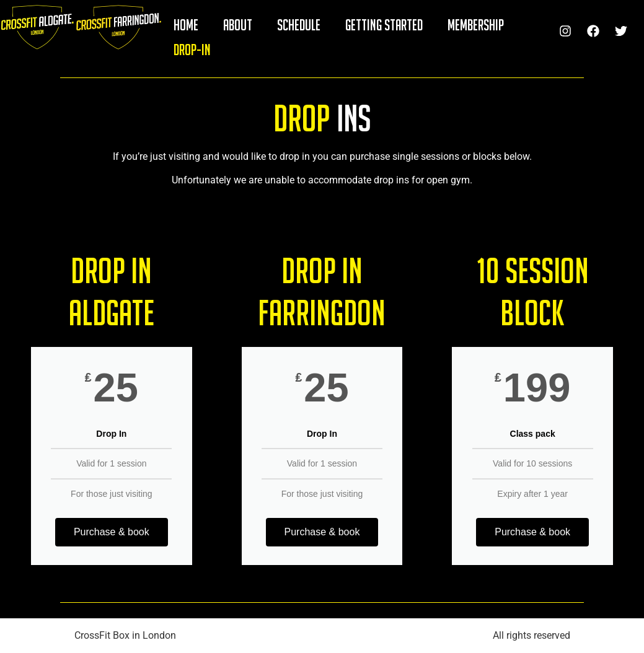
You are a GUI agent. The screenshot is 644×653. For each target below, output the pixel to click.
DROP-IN (192, 50)
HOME (186, 25)
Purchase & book (112, 532)
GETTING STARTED (384, 25)
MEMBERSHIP (476, 25)
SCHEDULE (299, 25)
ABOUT (238, 25)
